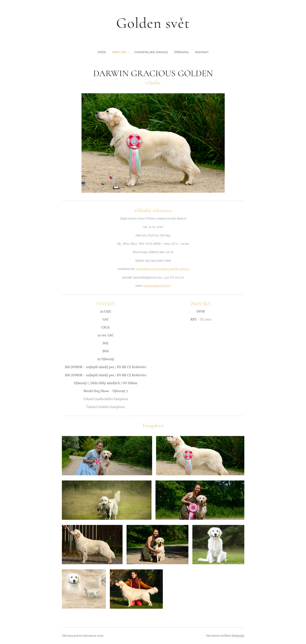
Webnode (238, 636)
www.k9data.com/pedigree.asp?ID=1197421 (162, 269)
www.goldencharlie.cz (157, 286)
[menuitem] (95, 53)
